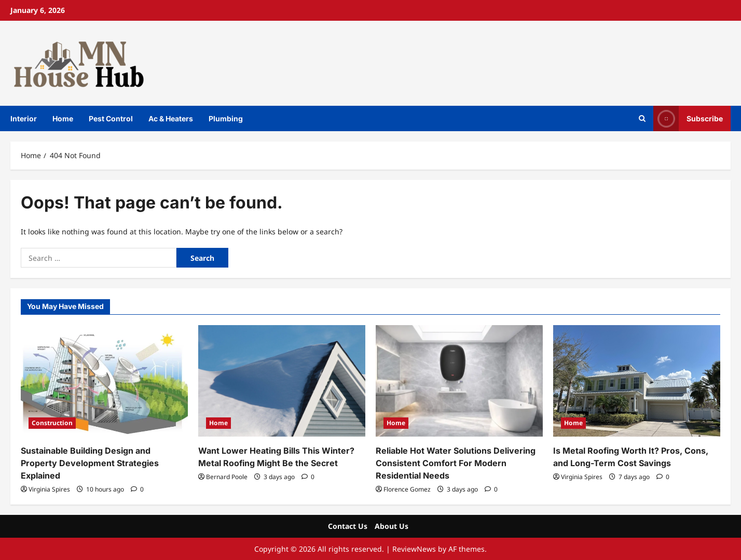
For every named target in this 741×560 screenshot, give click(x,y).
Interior (24, 118)
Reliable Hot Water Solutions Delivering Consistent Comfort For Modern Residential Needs (456, 463)
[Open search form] (642, 118)
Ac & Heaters (171, 118)
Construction (52, 423)
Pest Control (111, 118)
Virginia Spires (49, 489)
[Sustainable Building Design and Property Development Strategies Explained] (104, 381)
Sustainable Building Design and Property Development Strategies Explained (90, 463)
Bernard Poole (227, 477)
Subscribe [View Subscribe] (688, 118)
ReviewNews (414, 549)
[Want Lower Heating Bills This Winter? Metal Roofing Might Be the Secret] (282, 381)
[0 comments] (137, 489)
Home (63, 118)
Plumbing (226, 118)
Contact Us (348, 526)
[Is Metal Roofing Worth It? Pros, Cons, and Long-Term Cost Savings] (637, 381)
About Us (392, 526)
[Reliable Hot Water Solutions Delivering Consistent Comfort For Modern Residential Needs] (459, 381)
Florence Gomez (407, 489)
